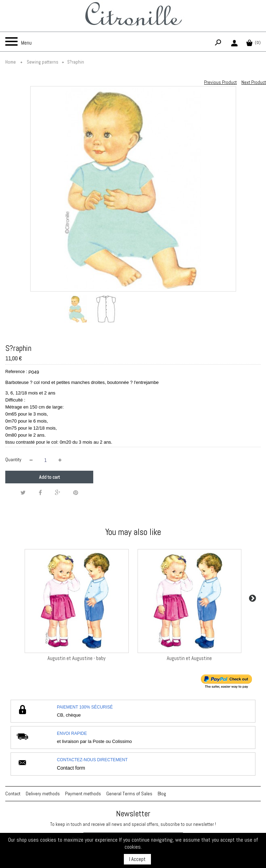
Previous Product (220, 82)
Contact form (71, 768)
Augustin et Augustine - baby (77, 658)
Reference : (16, 372)
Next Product (254, 82)
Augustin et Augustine (189, 658)
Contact (13, 794)
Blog (162, 794)
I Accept (137, 859)
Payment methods (83, 794)
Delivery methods (43, 794)
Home (11, 62)
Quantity (13, 459)
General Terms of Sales (129, 794)
